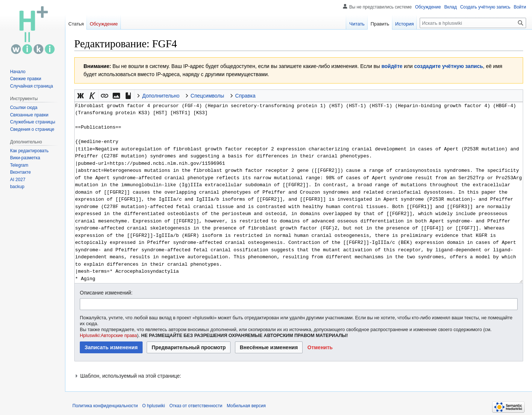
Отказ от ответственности (196, 406)
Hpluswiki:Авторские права (108, 336)
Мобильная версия (246, 406)
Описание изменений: (106, 293)
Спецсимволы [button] (207, 96)
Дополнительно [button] (161, 96)
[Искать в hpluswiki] (473, 23)
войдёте (392, 66)
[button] (81, 96)
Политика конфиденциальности (105, 406)
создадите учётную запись (449, 66)
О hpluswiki (154, 406)
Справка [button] (245, 96)
